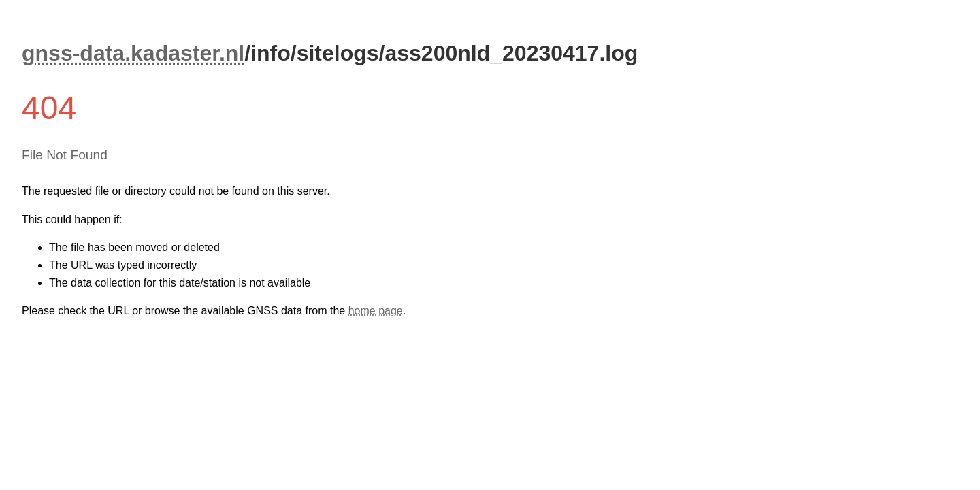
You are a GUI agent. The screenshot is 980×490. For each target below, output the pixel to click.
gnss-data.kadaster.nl (133, 53)
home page (376, 311)
